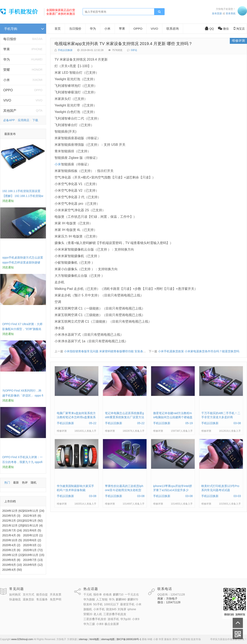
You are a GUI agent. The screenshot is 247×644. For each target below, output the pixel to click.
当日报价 (75, 29)
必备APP (9, 120)
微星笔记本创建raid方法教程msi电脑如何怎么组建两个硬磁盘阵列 (173, 417)
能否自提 (42, 594)
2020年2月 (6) (11, 550)
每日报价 (10, 39)
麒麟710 (118, 594)
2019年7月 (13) (33, 560)
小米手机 (99, 609)
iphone (132, 609)
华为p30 (126, 619)
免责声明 (56, 599)
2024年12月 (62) (13, 511)
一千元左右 (132, 594)
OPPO (8, 90)
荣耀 (7, 70)
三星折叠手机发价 (95, 619)
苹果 (7, 49)
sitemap (83, 639)
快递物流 (15, 599)
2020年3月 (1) (32, 545)
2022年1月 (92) (33, 521)
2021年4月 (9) (11, 535)
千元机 (88, 594)
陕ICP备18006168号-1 (129, 639)
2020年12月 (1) (33, 535)
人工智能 (102, 599)
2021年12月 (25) (13, 525)
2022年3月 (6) (32, 516)
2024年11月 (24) (34, 511)
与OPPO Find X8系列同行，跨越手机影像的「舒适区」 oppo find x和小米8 (23, 395)
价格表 (107, 594)
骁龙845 (111, 609)
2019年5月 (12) (33, 565)
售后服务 (42, 599)
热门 (7, 482)
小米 (7, 80)
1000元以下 (111, 604)
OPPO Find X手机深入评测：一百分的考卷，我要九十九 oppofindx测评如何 (22, 462)
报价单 (98, 594)
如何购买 (15, 594)
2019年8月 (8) (11, 560)
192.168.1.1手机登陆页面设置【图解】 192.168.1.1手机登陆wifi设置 (23, 196)
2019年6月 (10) (12, 565)
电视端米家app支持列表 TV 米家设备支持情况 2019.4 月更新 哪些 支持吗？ (123, 44)
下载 (35, 120)
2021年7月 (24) (12, 530)
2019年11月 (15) (34, 555)
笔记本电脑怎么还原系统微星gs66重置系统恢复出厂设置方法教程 (125, 417)
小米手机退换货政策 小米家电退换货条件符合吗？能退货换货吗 (199, 351)
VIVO (7, 100)
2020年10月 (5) (12, 540)
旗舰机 (88, 609)
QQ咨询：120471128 (171, 594)
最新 (16, 482)
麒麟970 (133, 599)
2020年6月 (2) (32, 540)
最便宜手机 (127, 604)
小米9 (136, 619)
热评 (25, 482)
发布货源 (217, 14)
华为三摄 (89, 624)
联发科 (88, 604)
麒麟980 (121, 599)
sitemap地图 (108, 639)
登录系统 (231, 14)
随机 (34, 482)
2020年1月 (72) (33, 550)
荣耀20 (88, 614)
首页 (58, 29)
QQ (209, 29)
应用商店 (24, 120)
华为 (7, 59)
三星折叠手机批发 (115, 614)
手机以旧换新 (65, 50)
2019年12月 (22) (13, 555)
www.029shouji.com (22, 639)
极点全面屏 (112, 624)
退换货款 (28, 599)
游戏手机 (113, 619)
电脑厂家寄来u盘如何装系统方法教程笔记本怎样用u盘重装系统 (76, 417)
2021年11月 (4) (33, 525)
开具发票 (56, 594)
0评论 (134, 50)
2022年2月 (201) (13, 521)
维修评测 (238, 41)
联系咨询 (173, 29)
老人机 (98, 614)
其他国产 (10, 111)
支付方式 (28, 594)
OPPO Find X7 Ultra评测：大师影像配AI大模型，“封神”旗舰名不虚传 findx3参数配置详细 (22, 329)
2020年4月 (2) (11, 545)
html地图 (94, 639)
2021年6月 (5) (32, 530)
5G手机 (98, 604)
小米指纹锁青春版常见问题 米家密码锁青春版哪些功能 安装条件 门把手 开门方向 (116, 351)
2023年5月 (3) (11, 516)
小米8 (100, 624)
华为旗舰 (89, 599)
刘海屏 (122, 609)
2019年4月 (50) (12, 570)
